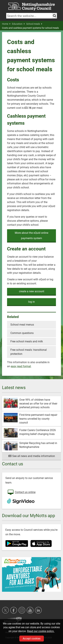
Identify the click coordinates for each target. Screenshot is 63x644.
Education (18, 24)
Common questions (22, 333)
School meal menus (22, 324)
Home (6, 24)
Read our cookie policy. (41, 631)
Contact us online (21, 492)
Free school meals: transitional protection (29, 352)
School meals (34, 24)
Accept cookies (32, 638)
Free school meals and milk (27, 341)
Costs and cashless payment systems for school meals (30, 28)
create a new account (32, 291)
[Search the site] (55, 16)
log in (32, 302)
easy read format (21, 366)
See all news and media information (32, 456)
